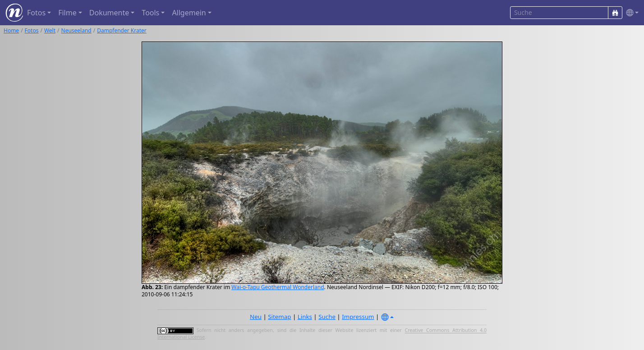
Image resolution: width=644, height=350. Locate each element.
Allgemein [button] (189, 13)
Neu (256, 317)
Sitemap (279, 317)
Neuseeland (76, 30)
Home (11, 30)
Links (305, 317)
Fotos (32, 30)
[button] (630, 13)
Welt (50, 30)
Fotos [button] (36, 13)
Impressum (358, 317)
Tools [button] (150, 13)
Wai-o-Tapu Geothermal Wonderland (278, 287)
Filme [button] (67, 13)
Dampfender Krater (122, 30)
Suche (327, 317)
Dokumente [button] (109, 13)
